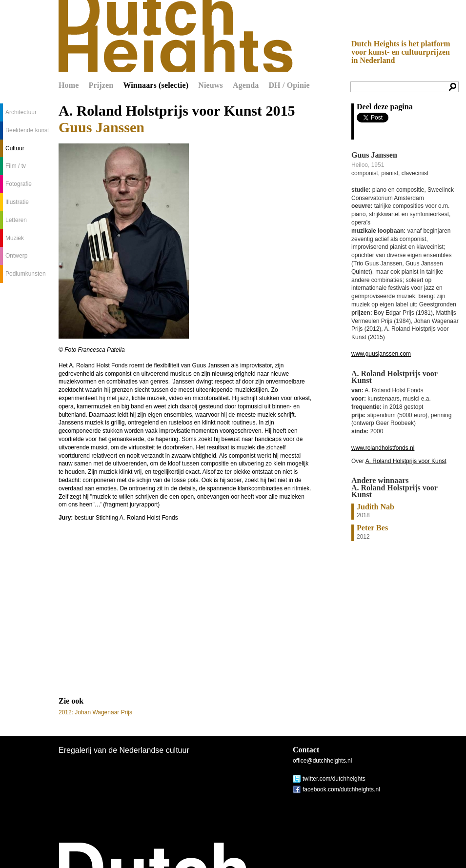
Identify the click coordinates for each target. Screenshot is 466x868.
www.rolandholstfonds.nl (383, 448)
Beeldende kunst (27, 130)
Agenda (246, 85)
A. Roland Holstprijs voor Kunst (406, 461)
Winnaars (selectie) (156, 85)
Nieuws (211, 85)
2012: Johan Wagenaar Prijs (95, 712)
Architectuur (21, 112)
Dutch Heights (176, 36)
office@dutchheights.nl (322, 761)
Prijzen (101, 85)
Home (69, 85)
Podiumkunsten (26, 274)
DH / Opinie (289, 85)
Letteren (16, 220)
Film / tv (16, 166)
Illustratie (17, 202)
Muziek (15, 238)
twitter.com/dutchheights (334, 779)
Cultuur (15, 148)
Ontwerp (16, 256)
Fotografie (19, 184)
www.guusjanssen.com (381, 354)
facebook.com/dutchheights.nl (341, 789)
